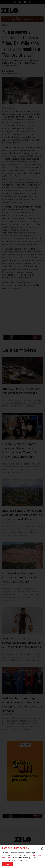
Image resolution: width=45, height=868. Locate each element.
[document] (22, 434)
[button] (42, 848)
